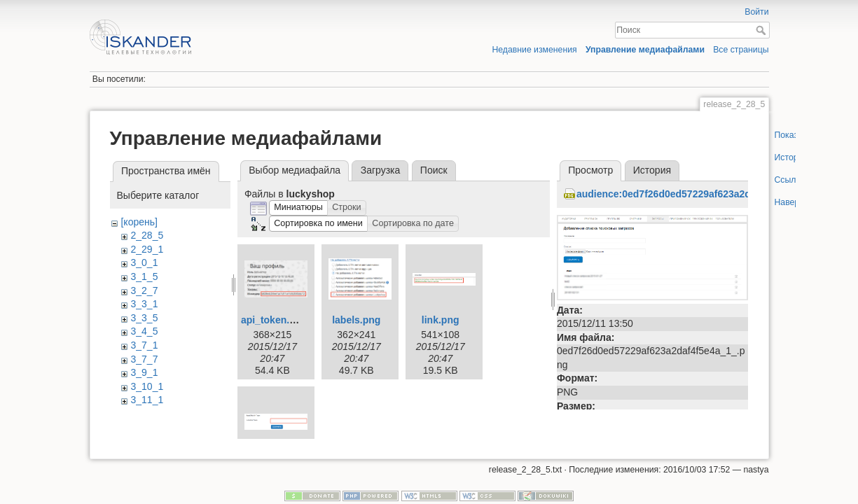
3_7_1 (144, 345)
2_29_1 (147, 249)
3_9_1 (144, 372)
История (652, 170)
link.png (441, 320)
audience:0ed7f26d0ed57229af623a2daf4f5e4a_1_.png (702, 194)
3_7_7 (144, 359)
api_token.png (274, 320)
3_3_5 (144, 318)
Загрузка (381, 170)
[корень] (139, 222)
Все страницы (741, 50)
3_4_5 (144, 331)
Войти (756, 12)
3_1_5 (144, 276)
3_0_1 (144, 262)
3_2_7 (144, 290)
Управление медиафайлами (645, 50)
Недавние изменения (534, 50)
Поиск (762, 30)
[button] (298, 208)
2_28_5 (147, 235)
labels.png (356, 320)
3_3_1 (144, 304)
